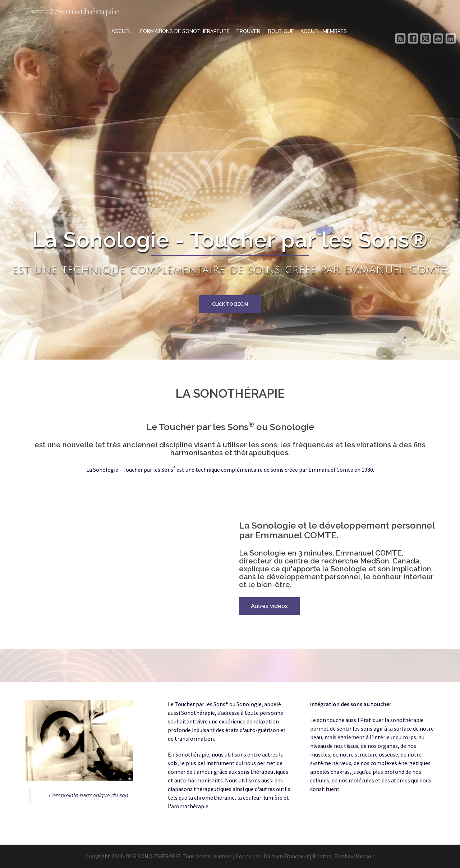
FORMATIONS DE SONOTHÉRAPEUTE (185, 31)
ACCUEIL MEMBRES (324, 31)
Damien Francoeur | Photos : (299, 856)
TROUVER (249, 31)
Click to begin (230, 304)
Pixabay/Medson (354, 856)
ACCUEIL (123, 31)
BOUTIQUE (281, 31)
